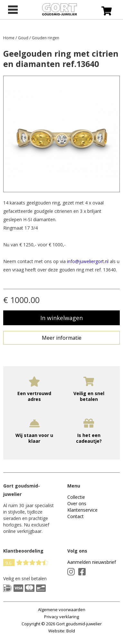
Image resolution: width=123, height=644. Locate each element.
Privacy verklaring (61, 617)
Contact (76, 516)
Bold (71, 631)
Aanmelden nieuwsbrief (92, 562)
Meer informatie (62, 338)
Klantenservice (82, 510)
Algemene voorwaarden (62, 610)
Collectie (76, 497)
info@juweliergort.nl (88, 261)
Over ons (77, 503)
